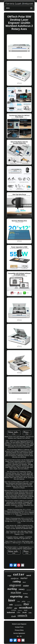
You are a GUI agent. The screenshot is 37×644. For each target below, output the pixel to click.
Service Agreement (19, 633)
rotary (22, 589)
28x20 (24, 582)
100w (26, 597)
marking (12, 589)
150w (18, 601)
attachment (29, 590)
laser (12, 600)
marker (24, 578)
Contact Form (19, 627)
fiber (26, 604)
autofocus (15, 578)
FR (21, 636)
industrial (11, 612)
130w (18, 612)
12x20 (13, 616)
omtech (22, 616)
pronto (29, 602)
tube (16, 608)
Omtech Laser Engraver (19, 624)
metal (29, 575)
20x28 (26, 610)
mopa (9, 576)
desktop (25, 593)
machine (16, 593)
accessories (18, 605)
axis (11, 605)
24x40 (24, 612)
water (26, 586)
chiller (9, 608)
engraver (15, 585)
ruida (30, 613)
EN (18, 636)
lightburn (20, 610)
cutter (19, 575)
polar (24, 601)
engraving (16, 596)
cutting (17, 581)
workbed (14, 610)
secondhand (26, 608)
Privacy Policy (19, 630)
